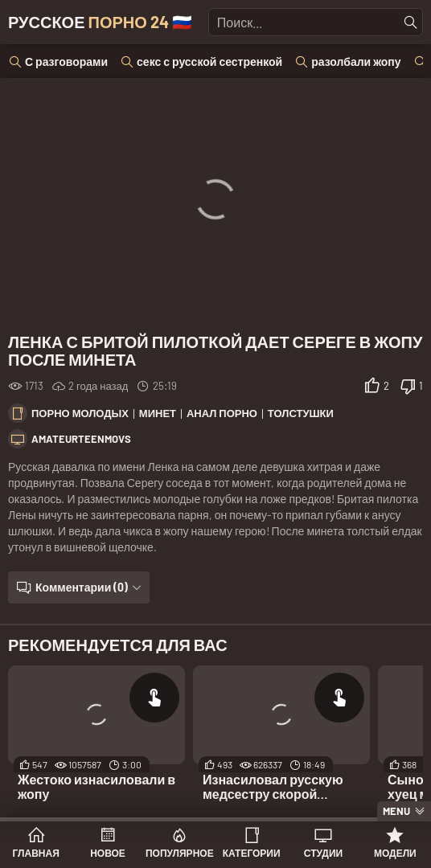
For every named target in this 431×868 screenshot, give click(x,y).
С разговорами (66, 61)
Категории (252, 853)
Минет (158, 413)
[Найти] (411, 23)
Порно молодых (80, 413)
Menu (396, 811)
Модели (395, 853)
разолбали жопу (356, 61)
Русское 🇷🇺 (100, 22)
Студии (323, 853)
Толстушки (301, 413)
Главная (36, 853)
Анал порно (222, 413)
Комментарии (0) (82, 587)
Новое (108, 853)
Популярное (180, 853)
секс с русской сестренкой (209, 61)
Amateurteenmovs (81, 439)
